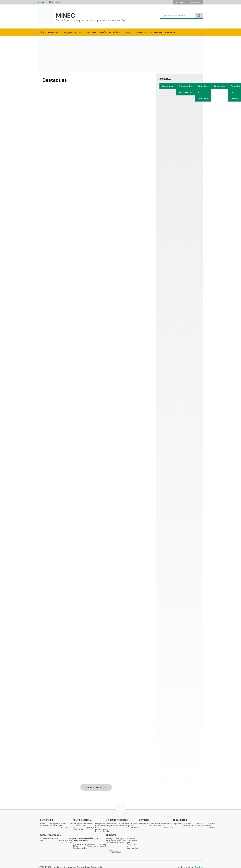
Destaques (168, 86)
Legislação (178, 824)
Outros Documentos (202, 825)
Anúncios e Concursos (203, 92)
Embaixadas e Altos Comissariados (80, 846)
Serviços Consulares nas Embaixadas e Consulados (132, 843)
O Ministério (54, 32)
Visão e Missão (65, 825)
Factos (54, 838)
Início (42, 32)
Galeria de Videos (212, 825)
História (47, 838)
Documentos (155, 32)
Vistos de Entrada (135, 825)
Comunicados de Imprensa (185, 89)
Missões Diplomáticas (110, 32)
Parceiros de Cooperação (89, 825)
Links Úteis (54, 2)
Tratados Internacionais (189, 825)
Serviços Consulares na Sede (121, 840)
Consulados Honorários (103, 845)
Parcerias (170, 32)
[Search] (178, 16)
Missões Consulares (92, 845)
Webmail (195, 2)
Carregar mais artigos (96, 787)
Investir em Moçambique (112, 825)
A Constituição (63, 839)
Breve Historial (44, 825)
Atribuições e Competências (54, 825)
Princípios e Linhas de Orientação (78, 826)
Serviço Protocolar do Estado (111, 840)
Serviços (129, 32)
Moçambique (70, 32)
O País (41, 839)
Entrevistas (220, 86)
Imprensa (141, 32)
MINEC (65, 16)
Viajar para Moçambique (125, 825)
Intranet (180, 2)
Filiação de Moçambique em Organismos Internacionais (102, 827)
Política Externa (88, 32)
